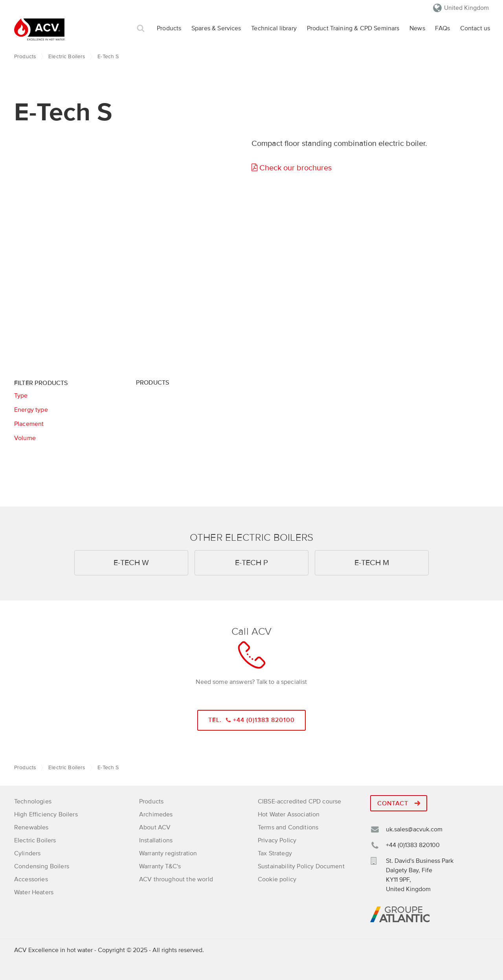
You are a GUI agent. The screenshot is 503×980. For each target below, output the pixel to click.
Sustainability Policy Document (301, 866)
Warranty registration (168, 853)
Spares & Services (216, 28)
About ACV (155, 827)
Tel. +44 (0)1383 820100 (252, 720)
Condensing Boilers (42, 866)
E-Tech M (372, 563)
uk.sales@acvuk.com (414, 829)
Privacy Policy (277, 840)
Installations (156, 840)
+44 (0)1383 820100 (413, 845)
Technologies (33, 801)
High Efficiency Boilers (46, 814)
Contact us (475, 28)
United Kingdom (466, 8)
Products (169, 28)
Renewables (31, 827)
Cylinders (27, 853)
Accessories (31, 879)
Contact (399, 803)
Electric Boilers (67, 56)
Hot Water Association (289, 814)
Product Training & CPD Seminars (353, 28)
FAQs (442, 28)
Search (141, 29)
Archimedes (156, 814)
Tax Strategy (275, 853)
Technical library (274, 28)
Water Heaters (34, 892)
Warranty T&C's (160, 866)
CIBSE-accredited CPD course (299, 801)
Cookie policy (277, 879)
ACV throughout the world (176, 879)
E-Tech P (251, 563)
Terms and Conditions (288, 827)
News (417, 28)
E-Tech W (131, 563)
